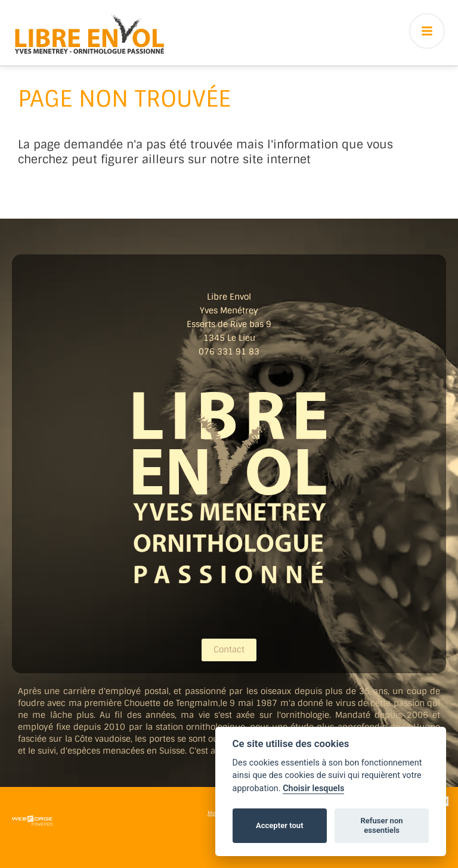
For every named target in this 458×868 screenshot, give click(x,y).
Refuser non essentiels (381, 825)
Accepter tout (280, 825)
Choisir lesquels (313, 788)
